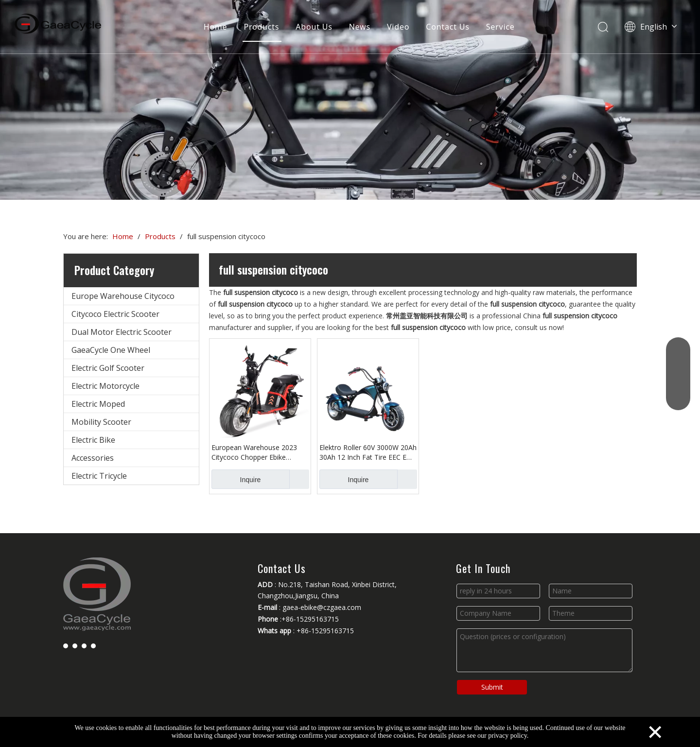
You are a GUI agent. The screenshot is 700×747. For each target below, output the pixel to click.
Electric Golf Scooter (108, 368)
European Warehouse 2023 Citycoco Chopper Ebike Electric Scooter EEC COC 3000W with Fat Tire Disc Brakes (254, 452)
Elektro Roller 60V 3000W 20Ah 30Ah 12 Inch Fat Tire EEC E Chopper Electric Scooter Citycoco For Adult (368, 452)
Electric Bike (93, 440)
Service (500, 27)
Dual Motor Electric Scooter (122, 332)
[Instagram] (93, 645)
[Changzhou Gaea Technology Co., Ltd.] (350, 100)
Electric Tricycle (99, 476)
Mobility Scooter (101, 422)
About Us (314, 27)
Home (216, 27)
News (360, 27)
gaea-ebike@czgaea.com (322, 607)
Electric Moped (98, 404)
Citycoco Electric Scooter (115, 314)
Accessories (93, 458)
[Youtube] (84, 645)
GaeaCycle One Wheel (111, 350)
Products (261, 27)
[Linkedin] (75, 645)
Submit (492, 687)
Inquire (236, 479)
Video (398, 27)
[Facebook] (66, 645)
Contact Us (447, 27)
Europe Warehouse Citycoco (123, 296)
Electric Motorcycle (105, 386)
